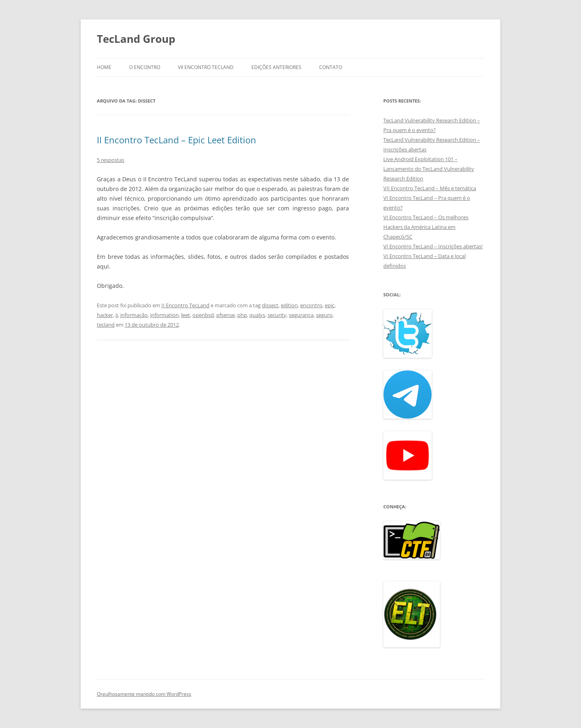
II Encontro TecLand (185, 305)
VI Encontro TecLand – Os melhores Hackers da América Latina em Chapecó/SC (426, 227)
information (164, 315)
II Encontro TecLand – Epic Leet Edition (177, 140)
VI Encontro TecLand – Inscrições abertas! (433, 246)
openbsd (203, 315)
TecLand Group (136, 39)
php (242, 315)
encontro (311, 305)
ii (117, 315)
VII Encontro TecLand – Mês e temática (430, 188)
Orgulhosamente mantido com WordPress (144, 694)
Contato (331, 67)
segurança (301, 315)
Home (104, 67)
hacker (105, 315)
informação (134, 315)
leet (186, 315)
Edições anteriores (276, 67)
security (277, 315)
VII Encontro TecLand (206, 67)
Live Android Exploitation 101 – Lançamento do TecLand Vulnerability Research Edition (429, 169)
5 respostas (111, 160)
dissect (270, 305)
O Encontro (145, 67)
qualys (257, 315)
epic (330, 305)
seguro (324, 315)
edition (289, 305)
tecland (106, 325)
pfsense (226, 315)
